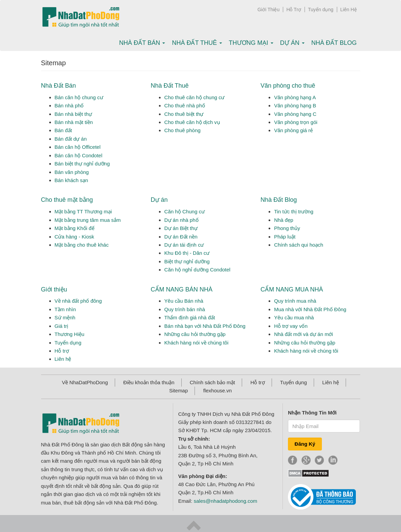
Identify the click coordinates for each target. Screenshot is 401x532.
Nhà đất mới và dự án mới (304, 334)
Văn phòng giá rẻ (293, 130)
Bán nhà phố (69, 105)
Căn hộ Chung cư (185, 211)
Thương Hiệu (70, 334)
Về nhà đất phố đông (78, 301)
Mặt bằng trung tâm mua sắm (88, 220)
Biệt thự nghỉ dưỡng (187, 261)
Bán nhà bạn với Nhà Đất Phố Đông (205, 326)
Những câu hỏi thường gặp (195, 334)
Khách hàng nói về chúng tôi (196, 343)
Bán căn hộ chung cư (79, 97)
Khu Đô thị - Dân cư (187, 253)
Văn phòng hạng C (295, 114)
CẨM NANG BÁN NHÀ (182, 289)
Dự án (159, 200)
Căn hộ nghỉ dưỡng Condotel (197, 270)
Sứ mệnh (65, 317)
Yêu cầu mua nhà (294, 317)
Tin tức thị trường (294, 211)
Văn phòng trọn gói (296, 122)
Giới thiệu (54, 289)
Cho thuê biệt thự (184, 114)
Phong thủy (287, 228)
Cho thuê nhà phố (185, 105)
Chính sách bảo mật (213, 382)
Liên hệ (63, 359)
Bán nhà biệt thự (74, 114)
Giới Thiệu (268, 10)
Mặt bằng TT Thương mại (83, 211)
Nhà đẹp (284, 220)
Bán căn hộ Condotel (79, 155)
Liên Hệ (348, 10)
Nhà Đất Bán (59, 86)
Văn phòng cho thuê (288, 86)
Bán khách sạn (71, 180)
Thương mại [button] (251, 43)
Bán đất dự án (71, 139)
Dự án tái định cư (184, 245)
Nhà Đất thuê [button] (197, 43)
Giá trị (62, 326)
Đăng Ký (305, 444)
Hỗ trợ (62, 351)
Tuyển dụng (321, 10)
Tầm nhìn (65, 309)
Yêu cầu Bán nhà (184, 301)
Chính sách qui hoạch (299, 245)
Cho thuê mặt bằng (67, 200)
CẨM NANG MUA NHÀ (292, 289)
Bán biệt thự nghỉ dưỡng (82, 164)
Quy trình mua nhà (295, 301)
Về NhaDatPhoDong (85, 382)
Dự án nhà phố (181, 220)
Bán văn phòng (72, 172)
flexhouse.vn (217, 391)
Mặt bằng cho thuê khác (82, 245)
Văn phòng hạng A (295, 97)
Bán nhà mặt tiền (74, 122)
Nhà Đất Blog (334, 43)
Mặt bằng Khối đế (75, 228)
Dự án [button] (292, 43)
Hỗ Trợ (294, 10)
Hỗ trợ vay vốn (291, 326)
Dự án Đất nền (181, 237)
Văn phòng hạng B (295, 105)
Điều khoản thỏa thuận (149, 382)
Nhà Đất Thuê (170, 86)
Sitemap (178, 391)
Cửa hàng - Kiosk (75, 237)
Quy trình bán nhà (185, 309)
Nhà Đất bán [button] (142, 43)
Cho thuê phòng (183, 130)
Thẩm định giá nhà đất (190, 317)
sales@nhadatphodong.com (226, 501)
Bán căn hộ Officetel (78, 147)
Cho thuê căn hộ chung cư (194, 97)
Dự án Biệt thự (181, 228)
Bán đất (63, 130)
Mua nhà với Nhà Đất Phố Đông (310, 309)
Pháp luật (285, 237)
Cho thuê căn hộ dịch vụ (192, 122)
